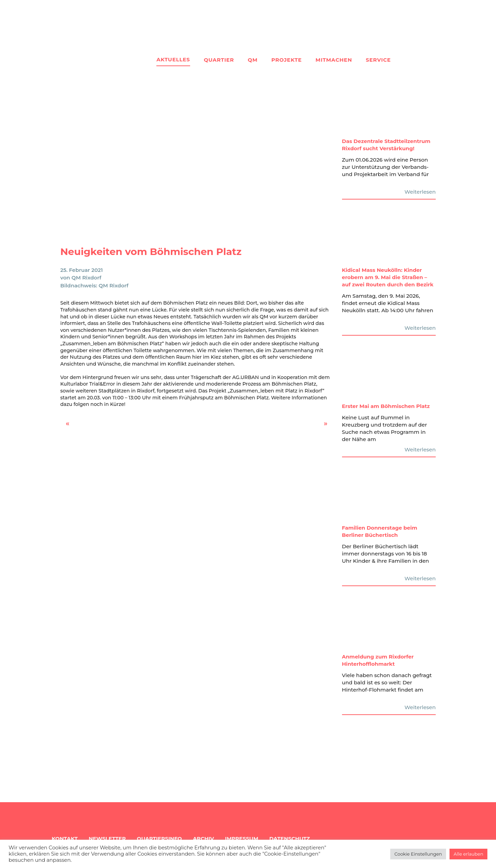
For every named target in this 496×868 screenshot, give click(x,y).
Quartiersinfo (159, 839)
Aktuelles (173, 59)
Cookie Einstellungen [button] (418, 854)
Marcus (322, 426)
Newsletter (107, 839)
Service (378, 60)
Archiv (203, 839)
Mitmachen (334, 60)
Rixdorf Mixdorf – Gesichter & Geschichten (81, 426)
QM (252, 60)
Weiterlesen (420, 192)
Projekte (287, 60)
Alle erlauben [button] (468, 854)
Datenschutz (290, 839)
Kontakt (65, 839)
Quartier (219, 60)
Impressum (241, 839)
